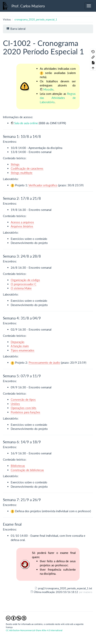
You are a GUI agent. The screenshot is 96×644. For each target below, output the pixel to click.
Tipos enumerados (23, 350)
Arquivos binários (22, 226)
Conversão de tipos (23, 399)
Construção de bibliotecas (27, 470)
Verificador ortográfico (43, 185)
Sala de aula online (26, 123)
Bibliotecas (18, 466)
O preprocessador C (24, 284)
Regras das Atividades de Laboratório (58, 98)
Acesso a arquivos (22, 222)
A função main (20, 346)
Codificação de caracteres (27, 168)
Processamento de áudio (44, 362)
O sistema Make (21, 288)
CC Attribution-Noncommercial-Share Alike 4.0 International (34, 630)
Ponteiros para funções (25, 412)
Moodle (48, 89)
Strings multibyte (22, 173)
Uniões (15, 404)
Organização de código (25, 280)
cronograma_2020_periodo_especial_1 (36, 19)
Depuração (18, 342)
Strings (15, 164)
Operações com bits (24, 408)
